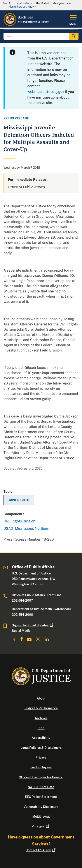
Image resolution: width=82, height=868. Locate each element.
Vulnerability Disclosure (41, 807)
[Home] (26, 25)
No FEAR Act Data (41, 787)
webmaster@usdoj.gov (46, 92)
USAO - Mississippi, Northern (26, 529)
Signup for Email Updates (33, 625)
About (41, 698)
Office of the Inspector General (41, 777)
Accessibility (41, 738)
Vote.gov (41, 826)
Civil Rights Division (19, 521)
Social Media (21, 631)
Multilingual (41, 817)
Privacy (41, 757)
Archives (41, 718)
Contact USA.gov (41, 850)
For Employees (41, 767)
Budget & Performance (41, 708)
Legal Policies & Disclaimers (41, 748)
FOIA (41, 728)
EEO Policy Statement (41, 797)
